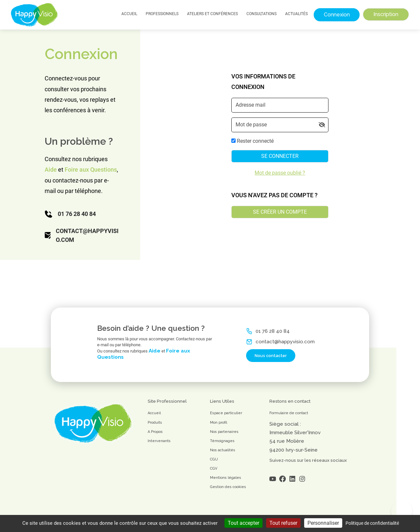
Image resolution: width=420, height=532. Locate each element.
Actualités (296, 14)
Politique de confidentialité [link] (372, 523)
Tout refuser (283, 523)
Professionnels (162, 14)
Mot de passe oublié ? (280, 173)
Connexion (337, 15)
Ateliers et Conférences (212, 14)
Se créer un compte (280, 212)
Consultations (262, 14)
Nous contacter (266, 363)
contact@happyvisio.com (87, 235)
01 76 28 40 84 (77, 214)
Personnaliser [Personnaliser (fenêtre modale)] (323, 523)
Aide (51, 170)
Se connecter (280, 156)
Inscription (386, 14)
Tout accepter (243, 523)
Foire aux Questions (91, 170)
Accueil (129, 14)
